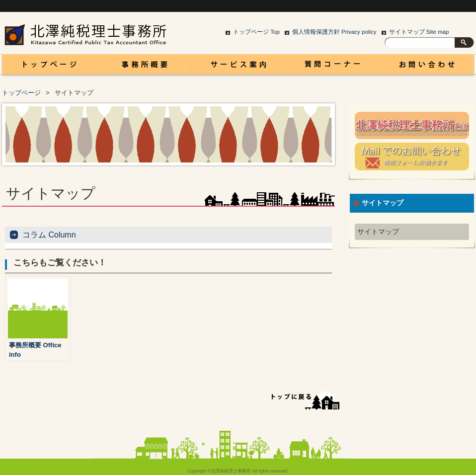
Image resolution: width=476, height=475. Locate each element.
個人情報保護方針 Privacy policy (334, 32)
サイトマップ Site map (419, 32)
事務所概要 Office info (144, 67)
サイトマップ (378, 232)
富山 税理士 (47, 67)
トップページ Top (256, 32)
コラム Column (332, 67)
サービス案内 (238, 67)
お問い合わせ (427, 67)
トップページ (21, 93)
